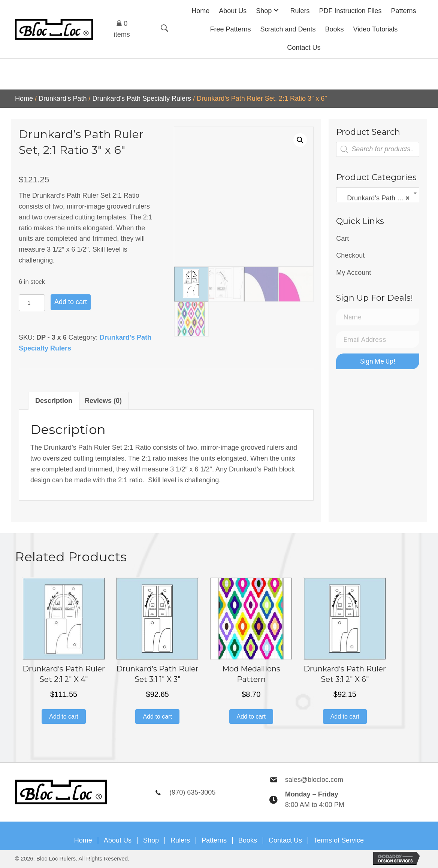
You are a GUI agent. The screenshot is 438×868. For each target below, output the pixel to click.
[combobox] (378, 195)
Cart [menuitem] (342, 239)
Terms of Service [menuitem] (339, 840)
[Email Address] (378, 339)
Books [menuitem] (248, 840)
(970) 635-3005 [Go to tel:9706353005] (192, 792)
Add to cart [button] (64, 717)
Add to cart (71, 302)
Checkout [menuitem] (350, 255)
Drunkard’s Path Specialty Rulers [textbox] (379, 198)
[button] (276, 10)
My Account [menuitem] (354, 273)
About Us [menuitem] (118, 840)
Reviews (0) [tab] (103, 401)
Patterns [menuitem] (214, 840)
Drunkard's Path (63, 98)
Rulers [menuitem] (180, 840)
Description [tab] (54, 401)
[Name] (378, 317)
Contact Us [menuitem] (285, 840)
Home (24, 98)
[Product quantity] (32, 303)
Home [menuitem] (83, 840)
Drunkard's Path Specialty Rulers (142, 98)
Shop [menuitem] (151, 840)
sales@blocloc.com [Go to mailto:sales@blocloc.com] (314, 780)
